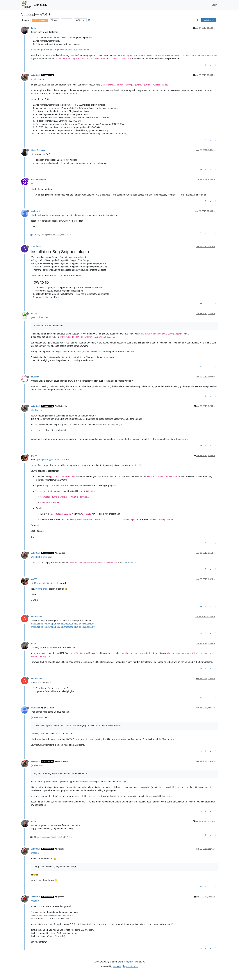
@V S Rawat (47, 708)
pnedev (34, 314)
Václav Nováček (38, 150)
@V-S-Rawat (37, 717)
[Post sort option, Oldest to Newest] (198, 20)
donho (33, 28)
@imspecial (42, 460)
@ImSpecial (61, 406)
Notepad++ (129, 962)
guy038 (34, 456)
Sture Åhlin (36, 247)
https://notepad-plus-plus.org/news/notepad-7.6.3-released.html (61, 50)
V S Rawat (35, 211)
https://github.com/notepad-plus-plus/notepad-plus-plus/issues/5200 (63, 627)
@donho (60, 849)
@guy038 (60, 553)
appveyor (123, 782)
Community (41, 5)
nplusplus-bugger (38, 180)
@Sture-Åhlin (37, 318)
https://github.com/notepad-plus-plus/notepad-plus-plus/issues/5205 (63, 624)
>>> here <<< (130, 563)
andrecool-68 (36, 617)
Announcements (40, 20)
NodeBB (117, 966)
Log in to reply (209, 20)
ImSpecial (35, 377)
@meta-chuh (55, 460)
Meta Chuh (35, 75)
